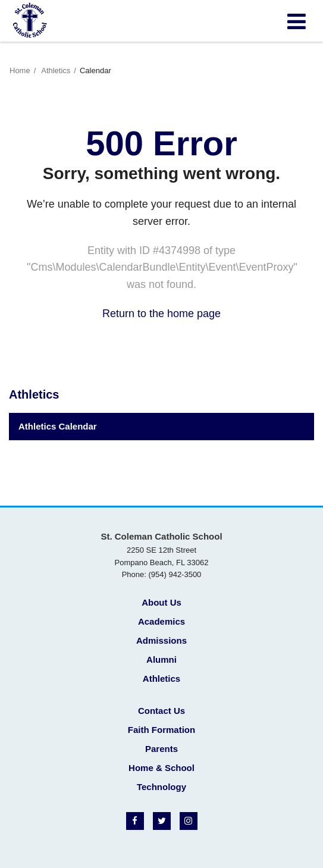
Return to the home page (161, 314)
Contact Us (161, 711)
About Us (161, 602)
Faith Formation (161, 730)
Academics (161, 621)
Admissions (161, 640)
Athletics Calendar (58, 426)
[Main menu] (296, 21)
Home (20, 70)
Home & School (161, 768)
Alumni (161, 659)
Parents (161, 749)
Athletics (56, 70)
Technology (161, 787)
